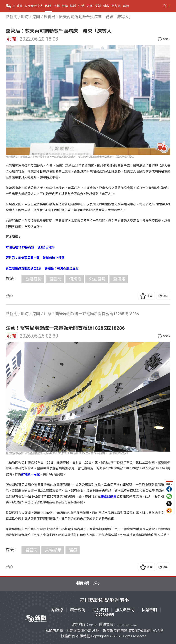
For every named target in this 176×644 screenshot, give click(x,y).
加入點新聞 (125, 610)
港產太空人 (35, 6)
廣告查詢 (78, 610)
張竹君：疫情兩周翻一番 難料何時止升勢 (35, 258)
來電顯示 (53, 550)
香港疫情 (33, 279)
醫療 (73, 550)
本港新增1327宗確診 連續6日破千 (30, 247)
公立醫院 (97, 279)
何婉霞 (75, 279)
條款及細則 (104, 615)
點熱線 (57, 610)
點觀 (73, 6)
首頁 (19, 6)
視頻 (56, 6)
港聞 (11, 39)
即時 (48, 6)
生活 (81, 6)
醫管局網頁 (109, 496)
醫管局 (55, 279)
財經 (90, 6)
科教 (106, 6)
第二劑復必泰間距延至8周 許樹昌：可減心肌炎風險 (42, 268)
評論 (65, 6)
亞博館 (119, 279)
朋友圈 (116, 6)
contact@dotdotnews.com (127, 625)
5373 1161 (93, 625)
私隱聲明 (149, 610)
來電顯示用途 (30, 474)
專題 (126, 6)
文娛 (98, 6)
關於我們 (100, 610)
